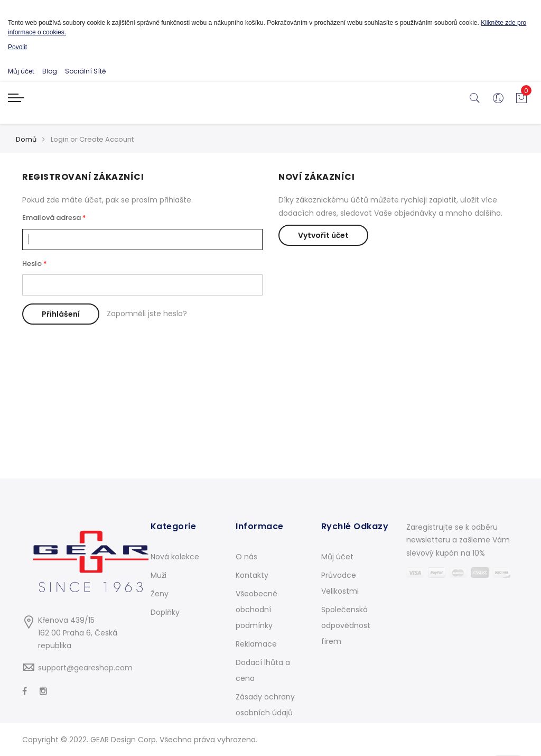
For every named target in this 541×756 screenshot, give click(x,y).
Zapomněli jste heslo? (147, 314)
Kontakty (252, 575)
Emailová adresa (52, 218)
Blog (50, 71)
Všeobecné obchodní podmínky (256, 610)
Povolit (17, 47)
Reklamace (256, 644)
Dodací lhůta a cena (263, 670)
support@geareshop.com (85, 668)
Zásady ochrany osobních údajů (265, 705)
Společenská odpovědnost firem (346, 625)
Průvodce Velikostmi (340, 583)
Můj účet (21, 71)
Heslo (32, 264)
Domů (26, 139)
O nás (246, 557)
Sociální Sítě (85, 71)
